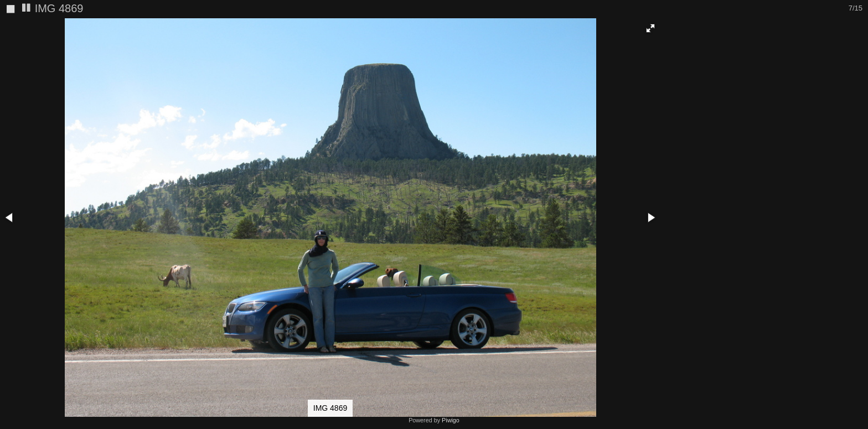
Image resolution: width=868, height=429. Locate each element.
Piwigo (451, 420)
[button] (650, 28)
